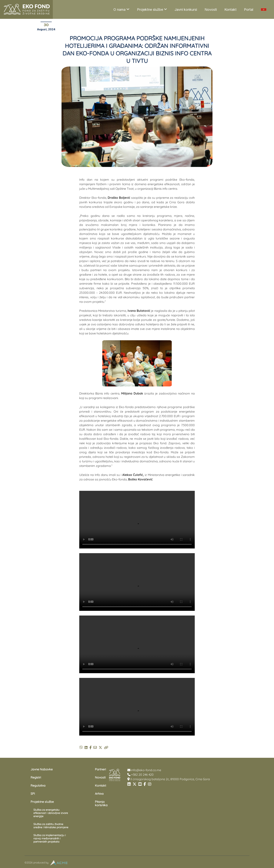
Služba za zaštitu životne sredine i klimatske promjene (51, 826)
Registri (36, 777)
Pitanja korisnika (101, 803)
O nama (121, 9)
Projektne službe (152, 9)
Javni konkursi (186, 10)
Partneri (100, 769)
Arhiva (99, 794)
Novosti (211, 10)
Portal (249, 10)
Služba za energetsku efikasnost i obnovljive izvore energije (51, 813)
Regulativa (38, 785)
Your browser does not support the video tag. (137, 520)
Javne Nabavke (42, 769)
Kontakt (230, 10)
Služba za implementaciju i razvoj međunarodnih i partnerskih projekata (50, 838)
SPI (33, 794)
